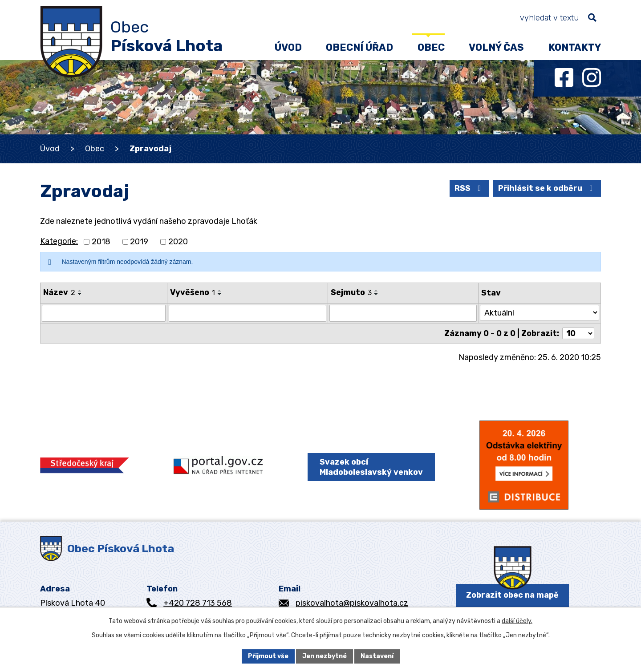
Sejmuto (352, 292)
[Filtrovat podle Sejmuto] (404, 313)
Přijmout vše (268, 656)
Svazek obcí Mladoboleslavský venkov (371, 467)
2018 (101, 242)
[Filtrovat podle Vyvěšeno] (247, 313)
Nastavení (377, 656)
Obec (95, 149)
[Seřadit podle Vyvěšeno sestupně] (220, 294)
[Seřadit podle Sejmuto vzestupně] (377, 291)
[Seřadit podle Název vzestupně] (80, 291)
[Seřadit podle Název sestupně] (80, 294)
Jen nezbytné (325, 656)
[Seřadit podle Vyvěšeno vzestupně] (220, 291)
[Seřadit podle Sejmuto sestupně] (377, 294)
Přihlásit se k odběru (547, 188)
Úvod (50, 149)
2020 (178, 242)
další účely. (517, 621)
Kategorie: (59, 241)
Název (59, 292)
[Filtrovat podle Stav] (540, 313)
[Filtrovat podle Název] (104, 313)
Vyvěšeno (193, 292)
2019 (139, 242)
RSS (470, 188)
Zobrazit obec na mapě (512, 595)
